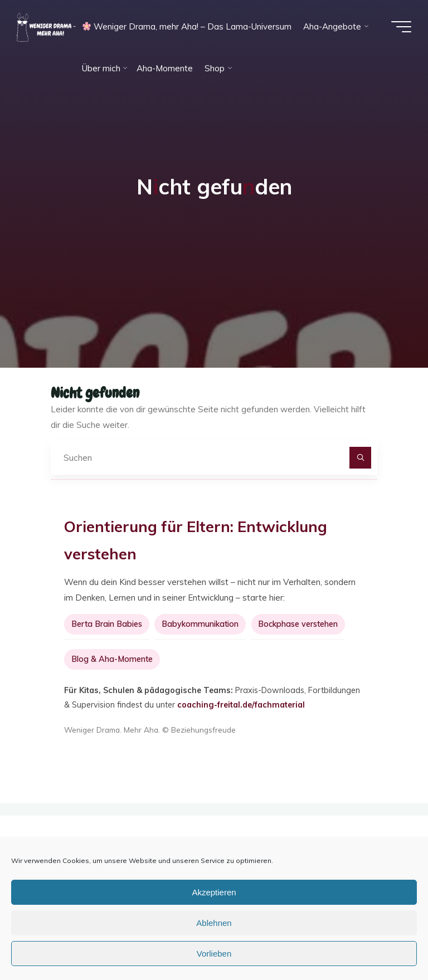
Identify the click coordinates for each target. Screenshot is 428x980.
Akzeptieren (214, 892)
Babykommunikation (200, 624)
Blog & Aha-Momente (112, 659)
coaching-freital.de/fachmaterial (241, 705)
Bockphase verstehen (298, 624)
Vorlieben (214, 954)
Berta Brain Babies (107, 624)
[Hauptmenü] (401, 27)
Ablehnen (214, 923)
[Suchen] (361, 458)
